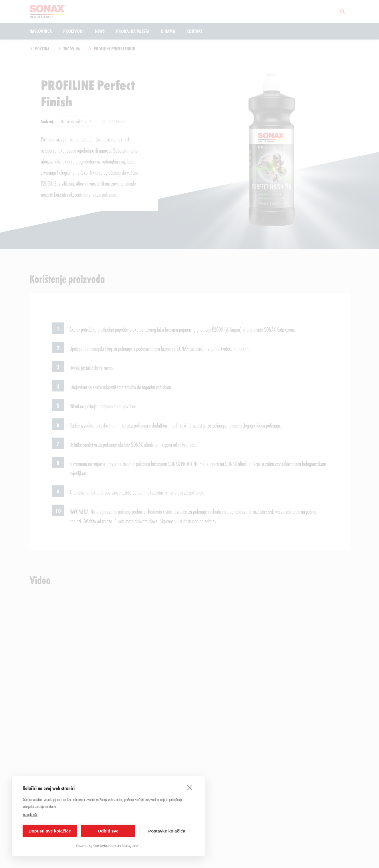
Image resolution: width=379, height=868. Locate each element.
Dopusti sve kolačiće (50, 831)
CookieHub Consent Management (117, 846)
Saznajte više (30, 814)
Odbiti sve (108, 831)
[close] (190, 788)
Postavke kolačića (167, 831)
